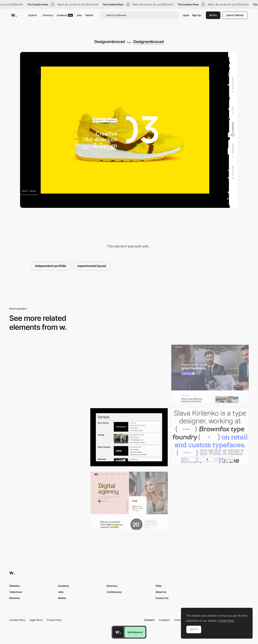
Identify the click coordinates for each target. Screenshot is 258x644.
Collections (16, 592)
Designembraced (149, 42)
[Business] (210, 374)
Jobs (79, 15)
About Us (161, 592)
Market (89, 15)
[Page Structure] (48, 501)
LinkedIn (179, 620)
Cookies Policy (17, 620)
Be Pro (213, 15)
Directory (48, 15)
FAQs (158, 586)
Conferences (114, 592)
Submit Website (235, 15)
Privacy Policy (54, 620)
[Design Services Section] (129, 437)
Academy (65, 15)
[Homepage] (129, 374)
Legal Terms (36, 620)
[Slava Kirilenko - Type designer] (210, 436)
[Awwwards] (14, 15)
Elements (15, 598)
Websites (15, 586)
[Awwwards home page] (118, 632)
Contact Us (162, 598)
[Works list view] (48, 374)
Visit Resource (135, 632)
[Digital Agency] (129, 501)
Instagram (165, 620)
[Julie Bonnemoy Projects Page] (48, 436)
